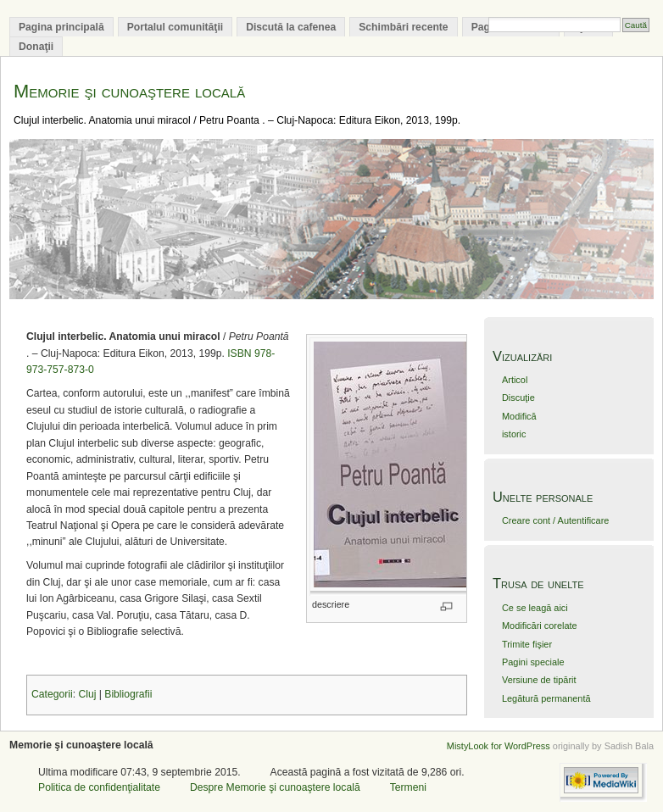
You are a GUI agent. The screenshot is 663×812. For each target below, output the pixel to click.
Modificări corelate (540, 626)
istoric (514, 434)
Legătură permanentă (546, 698)
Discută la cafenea (291, 27)
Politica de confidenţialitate (99, 787)
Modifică (519, 416)
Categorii (52, 694)
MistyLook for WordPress (499, 746)
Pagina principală (61, 27)
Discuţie (518, 398)
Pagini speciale (533, 662)
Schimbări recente (403, 27)
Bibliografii (128, 694)
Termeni (408, 787)
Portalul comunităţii (175, 27)
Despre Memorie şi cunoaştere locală (275, 787)
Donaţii (36, 47)
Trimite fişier (527, 644)
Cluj (87, 694)
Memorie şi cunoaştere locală (129, 91)
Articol (515, 380)
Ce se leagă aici (535, 608)
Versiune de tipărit (539, 680)
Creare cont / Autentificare (555, 520)
